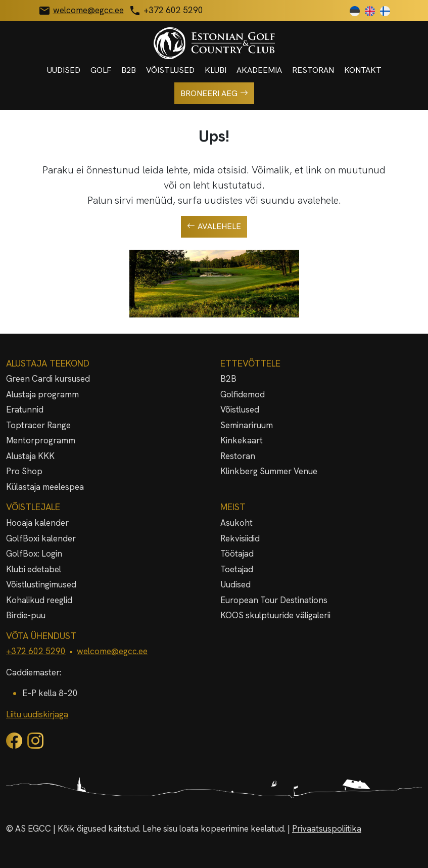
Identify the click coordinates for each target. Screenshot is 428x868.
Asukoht (236, 523)
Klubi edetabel (34, 569)
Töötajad (237, 554)
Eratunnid (25, 409)
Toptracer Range (38, 425)
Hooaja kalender (37, 523)
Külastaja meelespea (45, 487)
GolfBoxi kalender (41, 538)
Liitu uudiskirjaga (37, 714)
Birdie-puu (26, 615)
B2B (129, 70)
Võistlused (170, 70)
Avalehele (214, 226)
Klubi (216, 70)
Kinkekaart (242, 440)
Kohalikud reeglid (39, 600)
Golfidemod (243, 394)
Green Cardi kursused (48, 379)
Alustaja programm (42, 394)
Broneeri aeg (214, 94)
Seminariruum (247, 425)
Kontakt (363, 70)
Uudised (64, 70)
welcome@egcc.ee (112, 651)
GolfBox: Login (34, 554)
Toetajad (237, 569)
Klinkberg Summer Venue (269, 471)
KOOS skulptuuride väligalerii (275, 615)
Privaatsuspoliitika (327, 829)
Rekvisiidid (240, 538)
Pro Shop (24, 471)
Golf (101, 70)
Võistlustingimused (41, 584)
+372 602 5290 (36, 651)
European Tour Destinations (274, 600)
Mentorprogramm (41, 440)
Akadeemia (259, 70)
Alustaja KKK (30, 456)
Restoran (313, 70)
